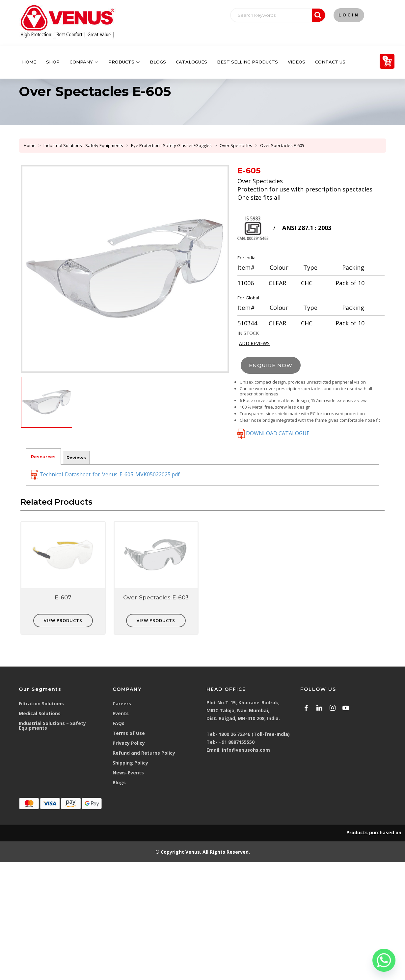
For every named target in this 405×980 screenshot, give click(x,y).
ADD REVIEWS (254, 343)
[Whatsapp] (384, 960)
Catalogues (191, 62)
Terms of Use (129, 733)
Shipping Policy (130, 763)
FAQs (119, 723)
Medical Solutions (40, 713)
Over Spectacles (236, 145)
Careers (122, 704)
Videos (297, 62)
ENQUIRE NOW (271, 365)
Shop (53, 62)
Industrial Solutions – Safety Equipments (52, 726)
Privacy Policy (129, 743)
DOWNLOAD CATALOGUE (273, 433)
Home (29, 62)
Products (124, 62)
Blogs (158, 62)
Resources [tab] (43, 457)
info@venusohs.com (246, 750)
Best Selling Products (247, 62)
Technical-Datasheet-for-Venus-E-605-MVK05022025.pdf (105, 475)
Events (121, 713)
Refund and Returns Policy (144, 753)
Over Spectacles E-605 (282, 145)
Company (84, 62)
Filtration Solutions (41, 704)
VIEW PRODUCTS (63, 620)
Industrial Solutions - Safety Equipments (83, 145)
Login (349, 15)
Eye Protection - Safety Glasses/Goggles (171, 145)
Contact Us (330, 62)
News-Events (128, 773)
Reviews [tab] (76, 458)
